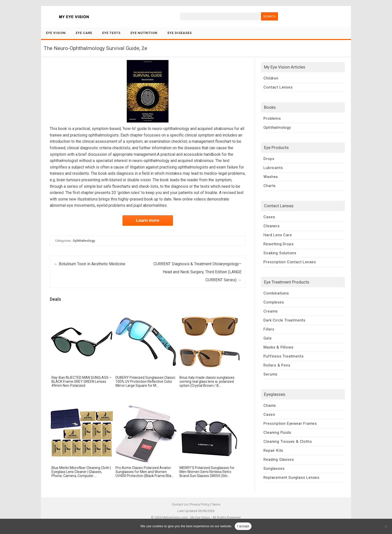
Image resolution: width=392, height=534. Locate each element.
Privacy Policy (200, 504)
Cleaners (271, 226)
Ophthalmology (84, 241)
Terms (216, 504)
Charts (270, 186)
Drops (269, 159)
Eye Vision (56, 33)
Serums (270, 374)
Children (271, 78)
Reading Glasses (279, 459)
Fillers (269, 329)
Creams (271, 311)
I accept (243, 526)
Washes (271, 177)
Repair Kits (273, 450)
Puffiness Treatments (283, 356)
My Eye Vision (200, 517)
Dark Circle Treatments (284, 320)
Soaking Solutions (280, 253)
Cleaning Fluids (277, 432)
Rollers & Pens (277, 365)
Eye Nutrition (144, 33)
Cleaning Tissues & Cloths (288, 441)
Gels (267, 338)
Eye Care (84, 33)
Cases (269, 217)
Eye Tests (111, 33)
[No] (386, 526)
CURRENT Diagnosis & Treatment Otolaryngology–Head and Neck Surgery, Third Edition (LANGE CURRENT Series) (197, 272)
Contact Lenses (278, 87)
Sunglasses (274, 468)
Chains (270, 405)
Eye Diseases (180, 33)
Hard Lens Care (278, 235)
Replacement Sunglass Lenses (291, 477)
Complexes (274, 302)
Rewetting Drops (278, 244)
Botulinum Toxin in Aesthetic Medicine (89, 264)
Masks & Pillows (278, 347)
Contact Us (180, 504)
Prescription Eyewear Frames (290, 423)
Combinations (276, 293)
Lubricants (273, 168)
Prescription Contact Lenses (290, 262)
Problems (272, 118)
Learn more (148, 220)
